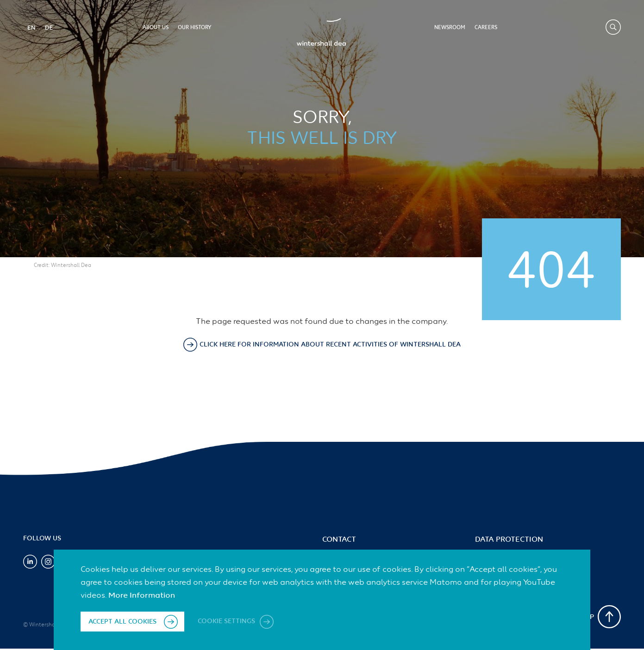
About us (156, 28)
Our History (195, 28)
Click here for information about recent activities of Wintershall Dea (330, 345)
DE (48, 27)
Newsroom (450, 28)
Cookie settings (227, 622)
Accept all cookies (122, 622)
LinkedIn (30, 562)
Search (613, 27)
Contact (339, 540)
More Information (142, 596)
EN (31, 27)
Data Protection (509, 540)
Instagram (48, 562)
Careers (486, 28)
